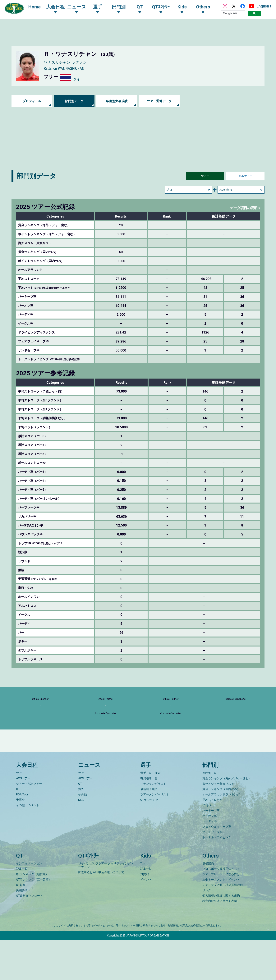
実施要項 (22, 930)
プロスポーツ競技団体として (221, 909)
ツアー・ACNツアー (29, 824)
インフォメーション (29, 904)
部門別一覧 (210, 813)
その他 (83, 834)
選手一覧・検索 (150, 813)
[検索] (233, 14)
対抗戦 (145, 914)
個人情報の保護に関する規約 (221, 936)
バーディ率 (210, 861)
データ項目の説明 (242, 208)
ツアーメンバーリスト (155, 834)
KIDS (81, 840)
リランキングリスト (153, 824)
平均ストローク (212, 840)
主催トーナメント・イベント (221, 920)
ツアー (205, 176)
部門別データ (74, 101)
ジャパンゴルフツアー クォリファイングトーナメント (106, 905)
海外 (81, 829)
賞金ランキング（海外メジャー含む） (227, 818)
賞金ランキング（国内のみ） (221, 829)
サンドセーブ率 (212, 872)
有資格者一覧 (149, 818)
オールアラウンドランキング (221, 834)
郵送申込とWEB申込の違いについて (101, 912)
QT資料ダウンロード (29, 936)
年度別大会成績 (117, 101)
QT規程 (21, 925)
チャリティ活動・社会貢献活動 (223, 925)
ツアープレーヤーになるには (221, 914)
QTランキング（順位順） (32, 914)
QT (18, 829)
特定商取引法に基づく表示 (220, 941)
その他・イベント (28, 845)
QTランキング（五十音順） (34, 920)
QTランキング (149, 840)
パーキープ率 (211, 850)
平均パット (210, 845)
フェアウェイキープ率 (217, 867)
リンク (207, 930)
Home (38, 7)
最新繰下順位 (149, 829)
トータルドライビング (217, 877)
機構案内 (208, 904)
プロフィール (32, 101)
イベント (146, 920)
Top (143, 904)
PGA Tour (22, 834)
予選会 (20, 840)
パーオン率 (210, 856)
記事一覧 (22, 909)
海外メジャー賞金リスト (218, 824)
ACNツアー (245, 176)
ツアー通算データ (159, 101)
